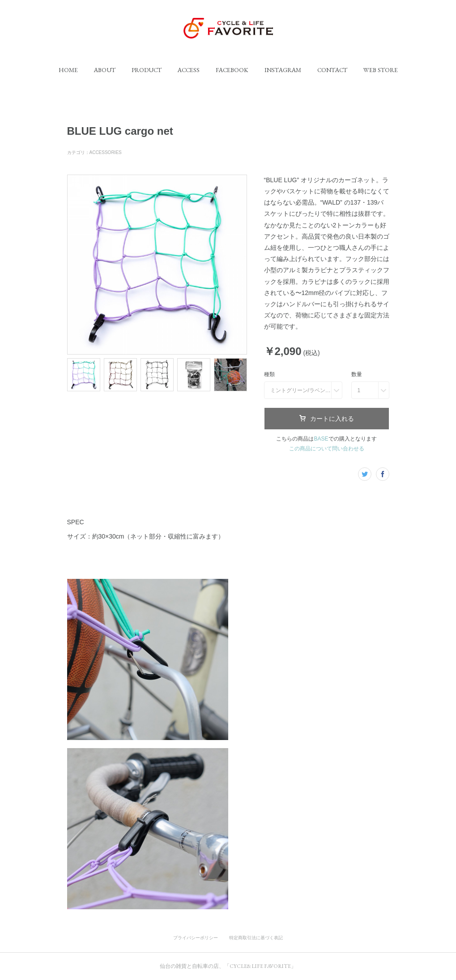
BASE (321, 439)
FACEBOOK (232, 70)
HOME (68, 70)
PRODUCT (147, 70)
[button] (68, 70)
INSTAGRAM (283, 70)
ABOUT (105, 70)
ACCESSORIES (106, 152)
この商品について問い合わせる (327, 449)
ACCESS (189, 70)
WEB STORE (381, 70)
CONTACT (332, 70)
